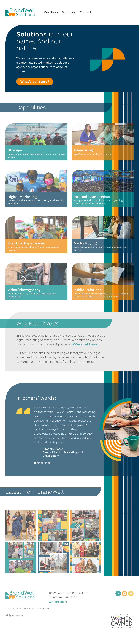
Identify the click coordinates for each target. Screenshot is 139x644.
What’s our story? (35, 82)
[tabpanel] (65, 431)
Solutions (69, 12)
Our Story (51, 12)
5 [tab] (49, 463)
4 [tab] (46, 463)
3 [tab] (42, 463)
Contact (86, 12)
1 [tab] (35, 463)
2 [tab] (39, 463)
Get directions (58, 602)
